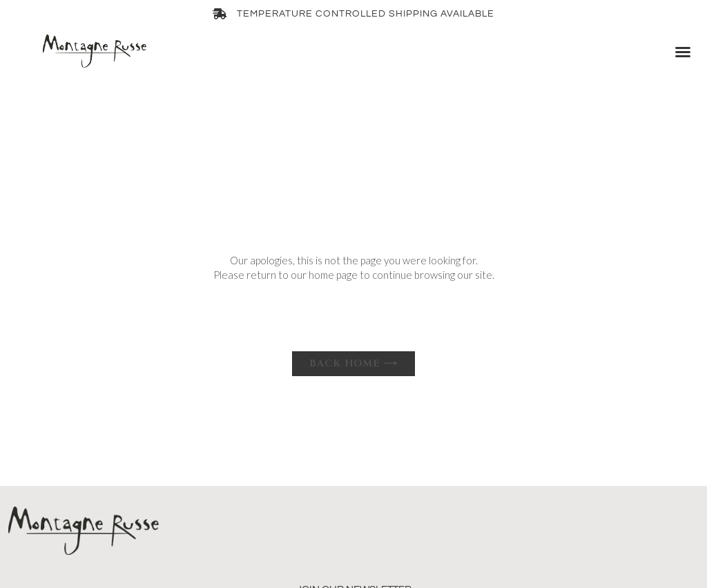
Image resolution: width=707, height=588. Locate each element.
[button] (683, 52)
